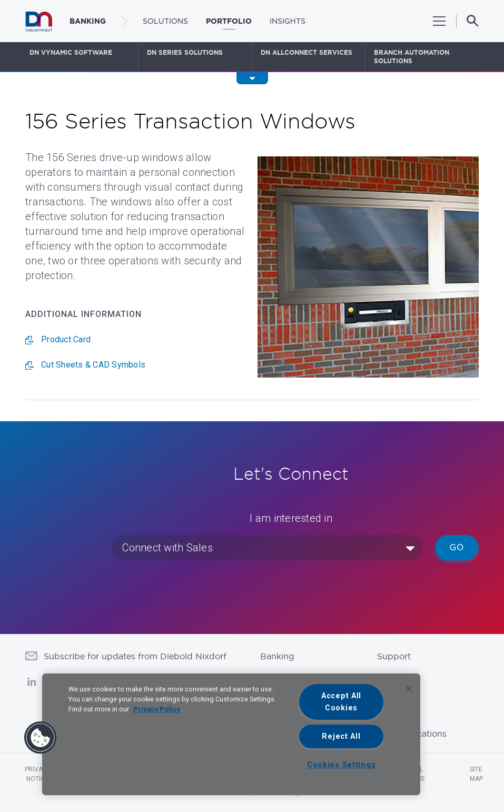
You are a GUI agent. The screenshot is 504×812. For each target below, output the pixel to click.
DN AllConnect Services (307, 53)
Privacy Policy (157, 709)
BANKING (88, 21)
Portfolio (229, 21)
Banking (277, 656)
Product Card (66, 339)
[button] (41, 738)
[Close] (409, 689)
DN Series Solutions (185, 53)
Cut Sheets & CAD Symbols (93, 365)
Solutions (165, 21)
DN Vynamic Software (71, 53)
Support (394, 656)
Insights (288, 21)
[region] (231, 734)
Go (457, 547)
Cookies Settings (342, 765)
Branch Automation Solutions (412, 57)
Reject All (341, 736)
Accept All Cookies (341, 702)
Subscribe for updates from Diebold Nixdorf (135, 656)
